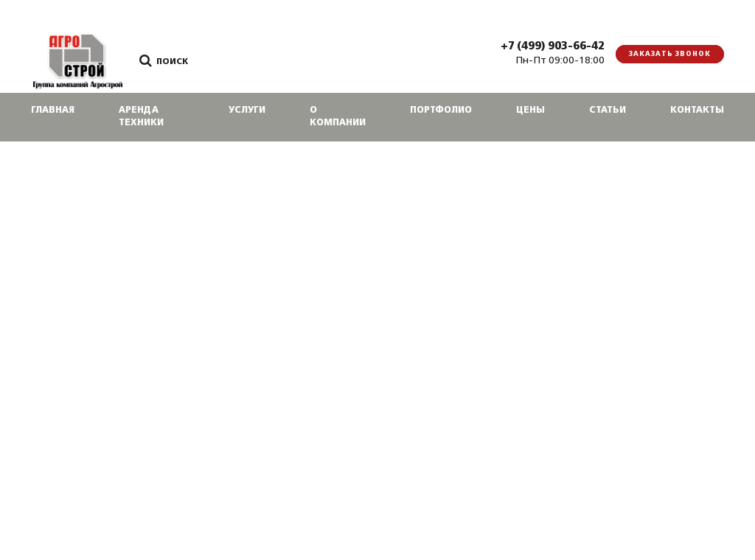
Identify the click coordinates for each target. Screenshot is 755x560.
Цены (530, 111)
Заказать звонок (670, 54)
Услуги (247, 111)
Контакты (697, 111)
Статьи (608, 111)
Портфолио (441, 111)
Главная (53, 111)
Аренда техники (141, 117)
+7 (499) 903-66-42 (553, 46)
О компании (338, 117)
